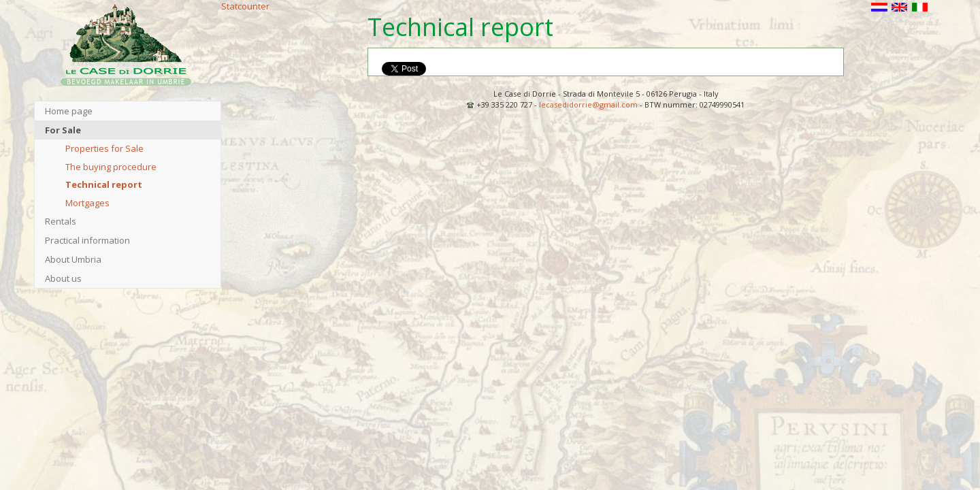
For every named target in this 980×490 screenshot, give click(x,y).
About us (63, 278)
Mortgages (87, 203)
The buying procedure (111, 167)
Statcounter (245, 6)
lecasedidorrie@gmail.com (588, 104)
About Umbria (73, 259)
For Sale (63, 130)
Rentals (61, 221)
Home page (69, 111)
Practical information (87, 240)
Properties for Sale (104, 148)
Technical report (104, 184)
